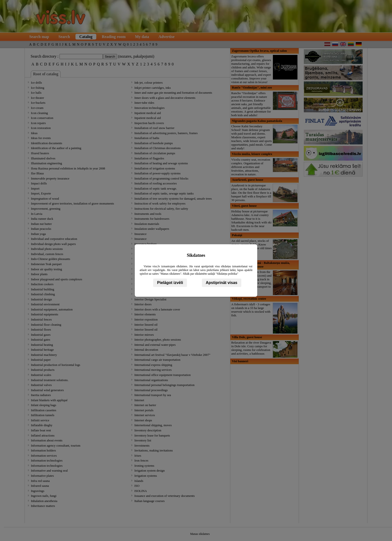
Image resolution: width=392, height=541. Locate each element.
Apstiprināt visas (222, 283)
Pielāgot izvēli (170, 283)
